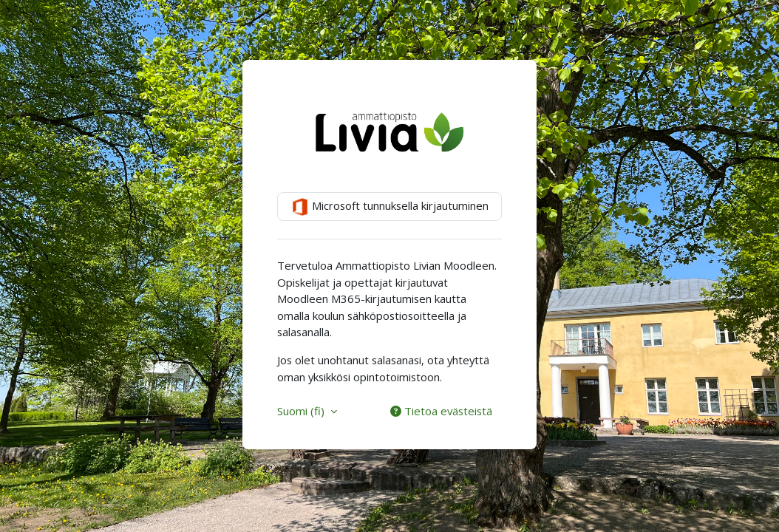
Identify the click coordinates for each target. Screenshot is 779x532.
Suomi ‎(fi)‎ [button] (302, 411)
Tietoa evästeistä (441, 411)
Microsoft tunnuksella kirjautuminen (390, 207)
